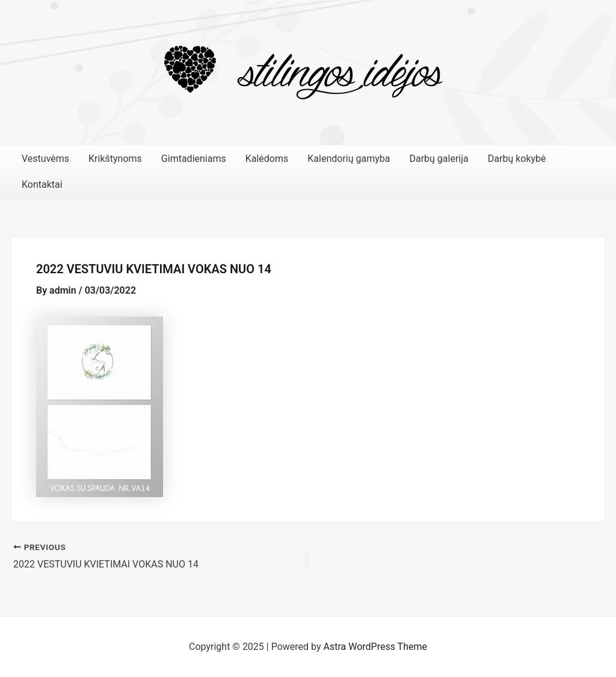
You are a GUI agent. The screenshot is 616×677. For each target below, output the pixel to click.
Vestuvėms (45, 159)
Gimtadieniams (194, 159)
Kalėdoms (267, 159)
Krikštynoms (115, 159)
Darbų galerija (439, 159)
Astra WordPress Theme (375, 647)
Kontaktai (42, 184)
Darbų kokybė (517, 159)
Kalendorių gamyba (349, 159)
